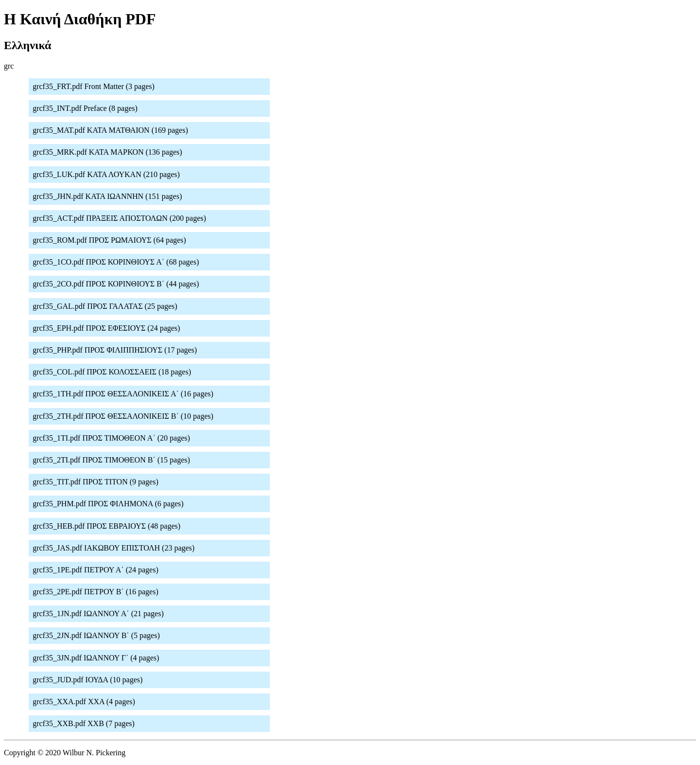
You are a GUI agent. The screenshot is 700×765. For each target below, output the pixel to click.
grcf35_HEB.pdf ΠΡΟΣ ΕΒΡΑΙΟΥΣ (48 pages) (106, 526)
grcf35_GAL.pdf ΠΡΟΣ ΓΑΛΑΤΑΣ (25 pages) (105, 306)
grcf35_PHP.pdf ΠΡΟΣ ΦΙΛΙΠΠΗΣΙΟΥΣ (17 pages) (115, 350)
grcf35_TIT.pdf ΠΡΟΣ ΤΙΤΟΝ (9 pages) (96, 482)
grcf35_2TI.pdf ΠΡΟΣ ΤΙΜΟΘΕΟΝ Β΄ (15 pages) (111, 460)
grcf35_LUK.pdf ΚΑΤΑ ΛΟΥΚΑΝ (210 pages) (106, 174)
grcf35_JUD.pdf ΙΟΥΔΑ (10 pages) (87, 680)
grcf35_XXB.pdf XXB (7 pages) (84, 723)
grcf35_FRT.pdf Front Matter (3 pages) (94, 86)
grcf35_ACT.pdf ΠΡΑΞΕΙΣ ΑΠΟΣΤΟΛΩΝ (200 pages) (119, 218)
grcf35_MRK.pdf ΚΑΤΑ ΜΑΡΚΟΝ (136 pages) (107, 152)
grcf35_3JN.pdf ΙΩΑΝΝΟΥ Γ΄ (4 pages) (96, 658)
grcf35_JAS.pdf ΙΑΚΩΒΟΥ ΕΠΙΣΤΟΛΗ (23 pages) (114, 548)
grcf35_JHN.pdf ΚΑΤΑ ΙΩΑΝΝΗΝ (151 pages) (107, 196)
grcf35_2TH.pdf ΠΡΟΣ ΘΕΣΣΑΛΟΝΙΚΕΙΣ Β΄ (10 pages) (123, 416)
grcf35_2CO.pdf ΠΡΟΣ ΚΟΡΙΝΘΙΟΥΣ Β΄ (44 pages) (116, 284)
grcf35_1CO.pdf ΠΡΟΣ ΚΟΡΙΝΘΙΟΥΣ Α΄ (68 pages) (116, 262)
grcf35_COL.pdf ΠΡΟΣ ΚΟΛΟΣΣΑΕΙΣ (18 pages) (112, 372)
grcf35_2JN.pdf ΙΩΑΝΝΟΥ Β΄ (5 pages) (96, 635)
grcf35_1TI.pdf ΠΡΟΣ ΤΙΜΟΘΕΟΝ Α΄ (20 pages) (111, 438)
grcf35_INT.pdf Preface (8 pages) (85, 108)
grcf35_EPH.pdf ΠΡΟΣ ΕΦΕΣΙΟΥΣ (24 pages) (106, 328)
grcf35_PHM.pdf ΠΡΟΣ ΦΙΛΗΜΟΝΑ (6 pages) (108, 504)
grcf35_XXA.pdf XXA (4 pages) (84, 702)
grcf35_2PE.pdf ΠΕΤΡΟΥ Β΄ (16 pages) (96, 592)
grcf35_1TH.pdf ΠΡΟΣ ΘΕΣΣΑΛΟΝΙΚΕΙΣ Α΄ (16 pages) (123, 394)
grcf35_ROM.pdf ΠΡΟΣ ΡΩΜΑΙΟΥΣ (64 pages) (109, 240)
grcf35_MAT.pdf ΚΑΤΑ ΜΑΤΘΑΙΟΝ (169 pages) (110, 130)
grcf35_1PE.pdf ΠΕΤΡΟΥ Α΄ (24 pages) (96, 570)
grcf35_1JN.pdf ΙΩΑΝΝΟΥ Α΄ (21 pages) (98, 614)
